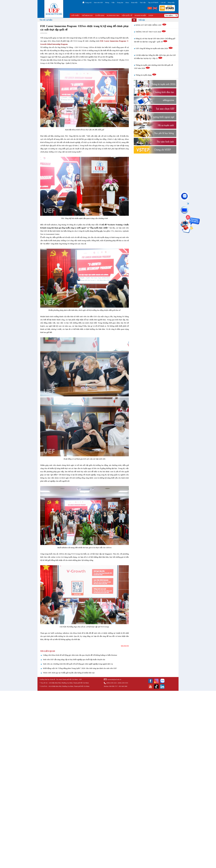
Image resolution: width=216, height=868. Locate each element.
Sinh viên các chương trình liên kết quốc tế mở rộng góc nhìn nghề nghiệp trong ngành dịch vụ (78, 664)
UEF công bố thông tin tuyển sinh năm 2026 (154, 48)
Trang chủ (88, 2)
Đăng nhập (171, 2)
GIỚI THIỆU (75, 15)
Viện (113, 2)
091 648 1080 (123, 686)
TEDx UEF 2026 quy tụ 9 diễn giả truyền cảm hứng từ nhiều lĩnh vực (69, 673)
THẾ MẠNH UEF (87, 15)
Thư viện (143, 2)
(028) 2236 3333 (123, 683)
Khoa (127, 2)
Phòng (107, 2)
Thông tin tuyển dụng (146, 75)
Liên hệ (163, 2)
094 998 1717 (113, 686)
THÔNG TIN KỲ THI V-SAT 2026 (151, 32)
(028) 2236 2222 (112, 683)
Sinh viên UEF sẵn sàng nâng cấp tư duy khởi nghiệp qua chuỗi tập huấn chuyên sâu (74, 659)
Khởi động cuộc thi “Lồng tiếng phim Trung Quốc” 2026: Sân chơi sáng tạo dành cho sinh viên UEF (80, 668)
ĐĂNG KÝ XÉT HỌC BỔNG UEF (151, 25)
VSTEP (151, 15)
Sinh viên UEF (98, 2)
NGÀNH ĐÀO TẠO (113, 15)
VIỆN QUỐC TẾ (127, 15)
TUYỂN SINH (100, 15)
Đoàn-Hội (134, 2)
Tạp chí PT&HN (153, 2)
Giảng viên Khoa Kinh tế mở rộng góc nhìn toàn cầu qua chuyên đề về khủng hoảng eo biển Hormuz (80, 655)
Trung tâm (120, 2)
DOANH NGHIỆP (140, 15)
